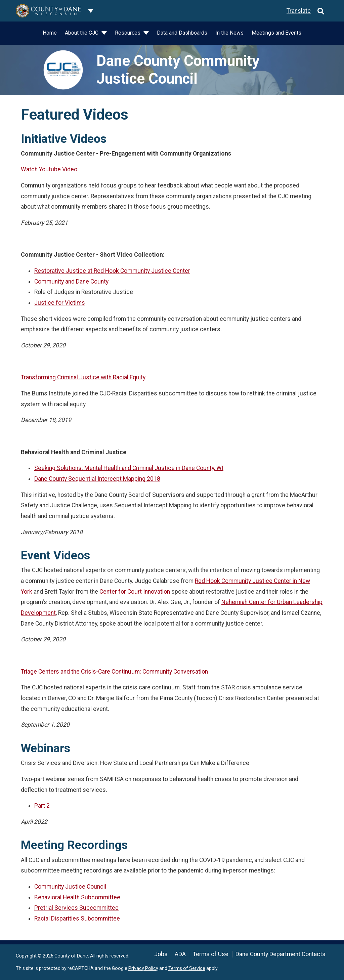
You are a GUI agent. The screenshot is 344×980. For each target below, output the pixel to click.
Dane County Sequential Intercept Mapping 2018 (97, 479)
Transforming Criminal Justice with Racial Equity (83, 377)
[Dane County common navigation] (91, 11)
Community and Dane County (71, 282)
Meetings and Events (276, 33)
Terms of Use (211, 954)
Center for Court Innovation (135, 592)
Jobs (161, 954)
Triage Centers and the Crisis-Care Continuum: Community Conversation (114, 672)
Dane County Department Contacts (281, 954)
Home (50, 33)
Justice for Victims (60, 303)
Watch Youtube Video (49, 169)
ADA (180, 954)
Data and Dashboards (182, 33)
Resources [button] (128, 33)
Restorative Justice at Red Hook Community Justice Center (112, 271)
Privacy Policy (143, 968)
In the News (229, 33)
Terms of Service (187, 968)
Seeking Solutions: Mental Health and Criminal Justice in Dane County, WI (129, 468)
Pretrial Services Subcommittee (76, 908)
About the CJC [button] (82, 33)
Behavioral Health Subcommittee (77, 897)
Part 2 (42, 806)
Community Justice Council (70, 887)
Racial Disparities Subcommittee (77, 919)
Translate (299, 11)
